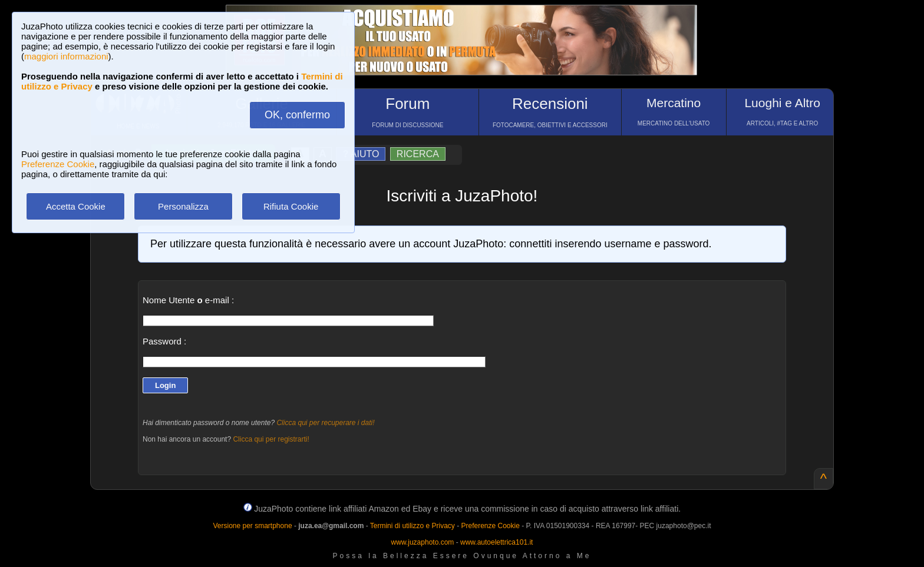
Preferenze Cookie (58, 164)
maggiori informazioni (66, 56)
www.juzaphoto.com (423, 542)
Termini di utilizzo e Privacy (412, 526)
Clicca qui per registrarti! (271, 439)
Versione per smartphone (252, 526)
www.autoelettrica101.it (496, 542)
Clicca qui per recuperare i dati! (325, 423)
